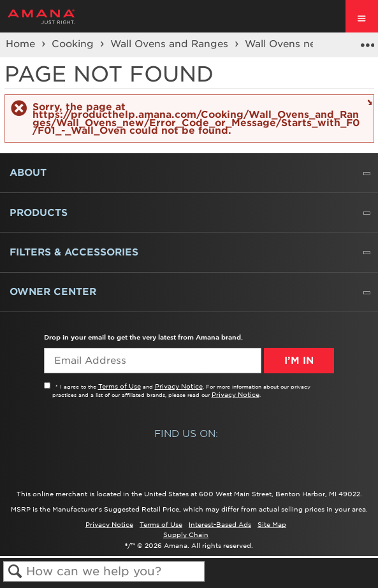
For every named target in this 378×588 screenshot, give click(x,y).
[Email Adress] (153, 361)
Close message (368, 102)
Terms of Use (120, 386)
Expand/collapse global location (367, 41)
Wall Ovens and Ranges (171, 44)
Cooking (74, 44)
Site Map (272, 524)
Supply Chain (186, 534)
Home (22, 44)
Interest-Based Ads (220, 524)
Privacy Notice (179, 386)
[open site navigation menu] (362, 16)
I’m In (299, 361)
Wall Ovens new (286, 44)
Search (15, 572)
